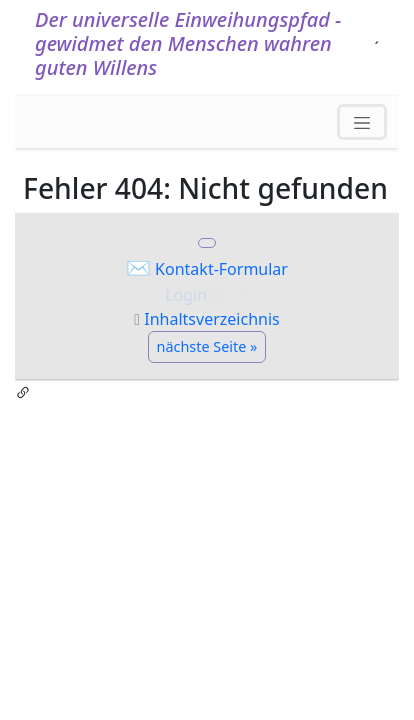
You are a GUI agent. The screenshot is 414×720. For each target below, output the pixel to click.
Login (186, 295)
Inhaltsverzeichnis (211, 319)
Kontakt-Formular (221, 269)
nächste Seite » (207, 346)
